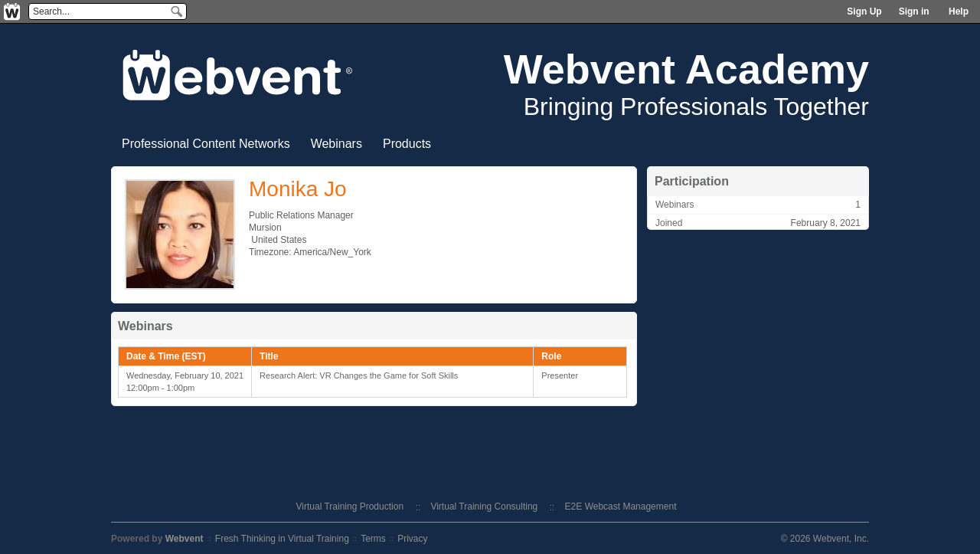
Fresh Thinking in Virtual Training (282, 539)
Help (959, 11)
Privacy (412, 539)
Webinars (336, 144)
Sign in (914, 11)
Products (407, 144)
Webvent (185, 539)
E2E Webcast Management (621, 506)
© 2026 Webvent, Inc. (825, 539)
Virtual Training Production (350, 506)
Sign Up (864, 11)
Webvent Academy (686, 69)
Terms (373, 539)
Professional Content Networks (206, 144)
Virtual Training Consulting (484, 506)
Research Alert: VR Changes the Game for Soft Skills (359, 375)
